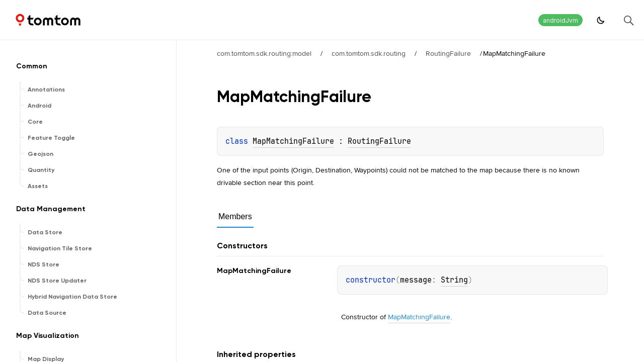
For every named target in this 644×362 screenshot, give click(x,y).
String (454, 280)
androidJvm (560, 20)
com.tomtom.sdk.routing (369, 53)
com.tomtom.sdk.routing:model (264, 53)
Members (235, 216)
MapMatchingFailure (293, 141)
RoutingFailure (448, 53)
